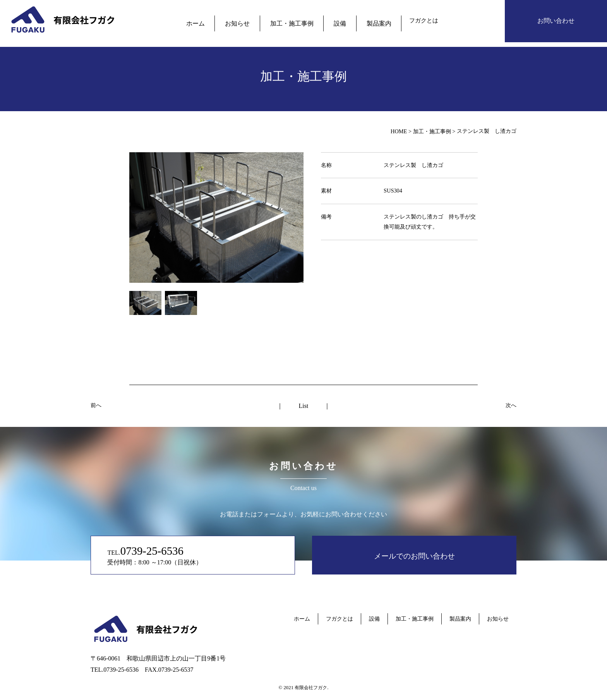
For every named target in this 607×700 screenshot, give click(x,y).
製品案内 (367, 21)
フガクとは (409, 21)
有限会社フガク (311, 688)
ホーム (208, 21)
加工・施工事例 (292, 21)
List (304, 406)
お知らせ (244, 21)
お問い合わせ (556, 21)
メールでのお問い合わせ (414, 555)
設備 (334, 21)
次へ (511, 405)
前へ (96, 405)
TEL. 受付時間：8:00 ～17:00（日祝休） (177, 555)
